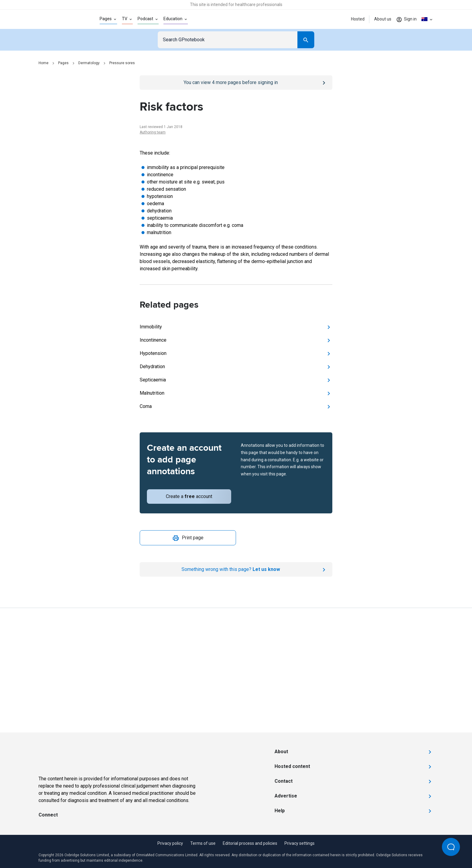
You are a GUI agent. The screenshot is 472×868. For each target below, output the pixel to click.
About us (383, 19)
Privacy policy (170, 843)
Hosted (358, 19)
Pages (63, 63)
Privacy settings (300, 843)
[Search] (306, 40)
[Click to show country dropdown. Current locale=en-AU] (427, 19)
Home (43, 63)
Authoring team (153, 132)
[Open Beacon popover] (451, 847)
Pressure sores (122, 63)
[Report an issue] (236, 569)
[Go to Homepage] (59, 19)
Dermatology (89, 63)
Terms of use (203, 843)
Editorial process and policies (250, 843)
